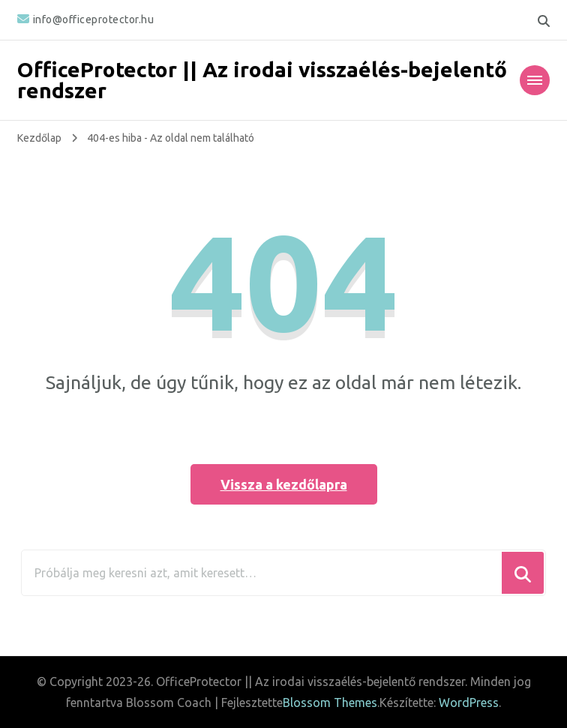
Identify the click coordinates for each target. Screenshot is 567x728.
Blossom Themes (330, 703)
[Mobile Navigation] (535, 80)
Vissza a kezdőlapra (284, 484)
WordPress (469, 703)
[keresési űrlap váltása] (544, 21)
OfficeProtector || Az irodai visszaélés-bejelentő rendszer (262, 80)
